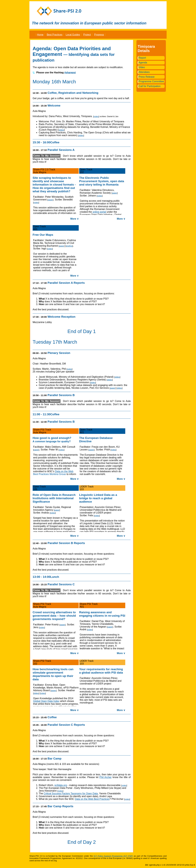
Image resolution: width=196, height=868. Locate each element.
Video (142, 67)
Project (87, 35)
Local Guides (73, 35)
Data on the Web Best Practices (92, 799)
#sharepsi (70, 73)
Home (40, 35)
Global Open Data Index (46, 701)
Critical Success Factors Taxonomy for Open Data (71, 793)
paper (50, 200)
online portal (99, 212)
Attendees (144, 72)
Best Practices (55, 35)
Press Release (147, 77)
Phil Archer (106, 777)
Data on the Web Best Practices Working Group (53, 473)
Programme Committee (151, 81)
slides (61, 130)
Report (142, 58)
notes (96, 116)
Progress (99, 35)
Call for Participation (150, 86)
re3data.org (61, 785)
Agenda (143, 63)
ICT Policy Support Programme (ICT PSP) (113, 856)
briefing (69, 246)
